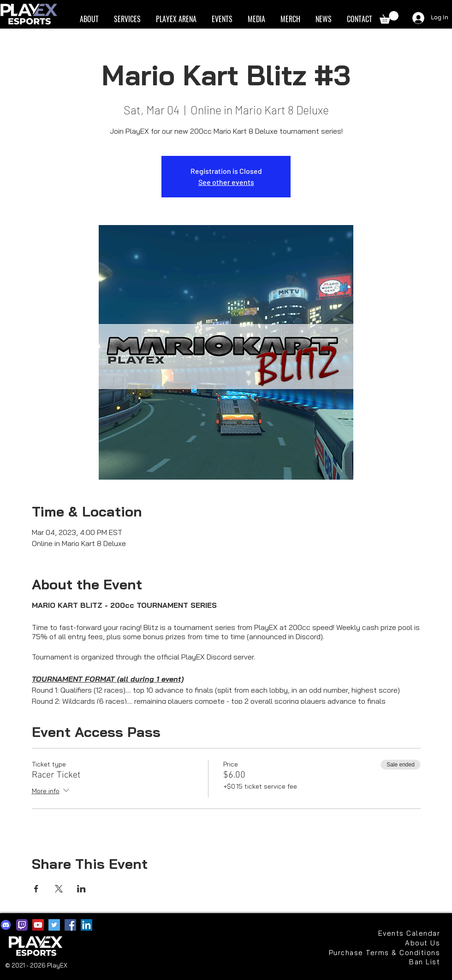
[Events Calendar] (409, 933)
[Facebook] (70, 925)
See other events (226, 182)
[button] (89, 19)
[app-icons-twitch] (22, 925)
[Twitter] (54, 925)
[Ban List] (409, 962)
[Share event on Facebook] (36, 889)
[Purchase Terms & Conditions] (383, 953)
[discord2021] (6, 925)
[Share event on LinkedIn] (81, 889)
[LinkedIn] (86, 925)
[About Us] (418, 943)
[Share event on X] (59, 889)
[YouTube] (38, 925)
